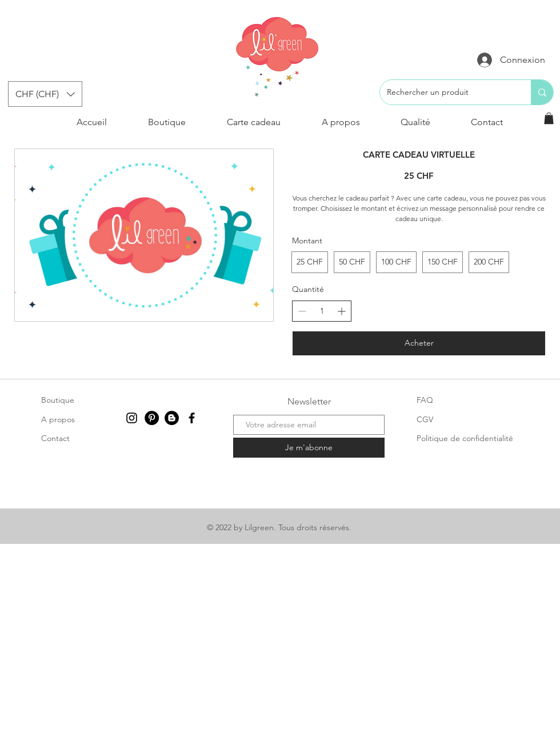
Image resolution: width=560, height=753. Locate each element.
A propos (58, 419)
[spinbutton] (322, 311)
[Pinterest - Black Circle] (152, 418)
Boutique (58, 400)
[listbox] (45, 94)
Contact (55, 438)
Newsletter (309, 401)
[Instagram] (132, 418)
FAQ (425, 400)
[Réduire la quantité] (302, 311)
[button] (45, 94)
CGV (425, 419)
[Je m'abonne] (309, 448)
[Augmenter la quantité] (341, 311)
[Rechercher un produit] (447, 92)
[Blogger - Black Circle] (172, 418)
